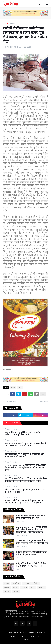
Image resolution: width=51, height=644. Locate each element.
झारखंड (20, 387)
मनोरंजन (42, 588)
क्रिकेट (36, 583)
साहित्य (7, 592)
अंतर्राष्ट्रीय (16, 583)
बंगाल (15, 588)
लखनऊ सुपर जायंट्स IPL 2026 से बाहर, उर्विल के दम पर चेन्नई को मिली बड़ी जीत (32, 542)
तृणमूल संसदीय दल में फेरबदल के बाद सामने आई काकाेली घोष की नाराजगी (24, 456)
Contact (22, 636)
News (12, 23)
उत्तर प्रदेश (27, 583)
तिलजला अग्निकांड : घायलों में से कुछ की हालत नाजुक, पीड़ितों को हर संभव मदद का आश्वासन (24, 502)
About (13, 636)
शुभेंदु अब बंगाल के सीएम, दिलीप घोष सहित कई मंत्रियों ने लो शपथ (31, 517)
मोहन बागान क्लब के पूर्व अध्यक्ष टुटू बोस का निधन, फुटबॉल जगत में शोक (25, 491)
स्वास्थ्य (16, 592)
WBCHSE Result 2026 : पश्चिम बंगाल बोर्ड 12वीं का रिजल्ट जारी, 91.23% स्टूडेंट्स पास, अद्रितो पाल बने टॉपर (25, 468)
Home (5, 23)
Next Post (43, 401)
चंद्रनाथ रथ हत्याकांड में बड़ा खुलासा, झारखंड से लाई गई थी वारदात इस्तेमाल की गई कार (25, 445)
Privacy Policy (35, 636)
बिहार (33, 588)
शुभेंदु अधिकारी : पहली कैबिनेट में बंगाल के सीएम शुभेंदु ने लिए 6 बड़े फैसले (32, 565)
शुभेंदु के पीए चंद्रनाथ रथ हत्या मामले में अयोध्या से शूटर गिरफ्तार (31, 553)
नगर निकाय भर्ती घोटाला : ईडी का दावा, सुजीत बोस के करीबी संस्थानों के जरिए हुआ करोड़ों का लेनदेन (26, 480)
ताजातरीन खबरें (11, 423)
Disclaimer (26, 640)
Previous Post (10, 401)
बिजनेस (24, 588)
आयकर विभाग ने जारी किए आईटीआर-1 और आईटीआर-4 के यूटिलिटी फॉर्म (22, 434)
